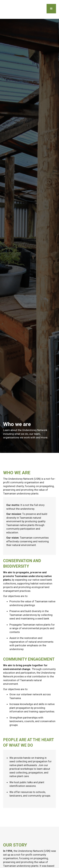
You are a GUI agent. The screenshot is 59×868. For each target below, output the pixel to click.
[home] (3, 9)
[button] (51, 9)
